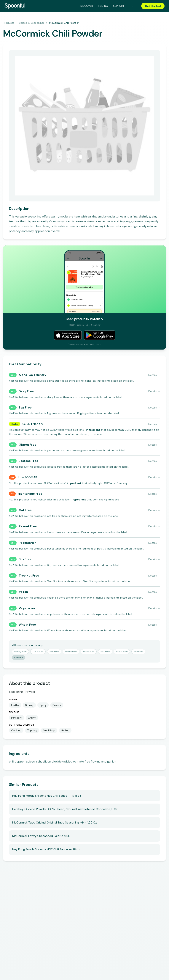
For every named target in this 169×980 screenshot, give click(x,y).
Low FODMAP (28, 477)
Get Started (153, 6)
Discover (87, 6)
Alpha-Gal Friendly (32, 375)
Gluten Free (28, 445)
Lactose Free (28, 461)
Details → (154, 375)
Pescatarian (28, 543)
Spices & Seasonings (32, 23)
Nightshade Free (30, 494)
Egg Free (25, 407)
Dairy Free (26, 391)
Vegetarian (27, 608)
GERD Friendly (33, 424)
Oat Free (25, 510)
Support (119, 6)
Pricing (103, 6)
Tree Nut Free (29, 576)
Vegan (23, 592)
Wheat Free (27, 625)
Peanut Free (28, 526)
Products (9, 23)
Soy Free (25, 559)
